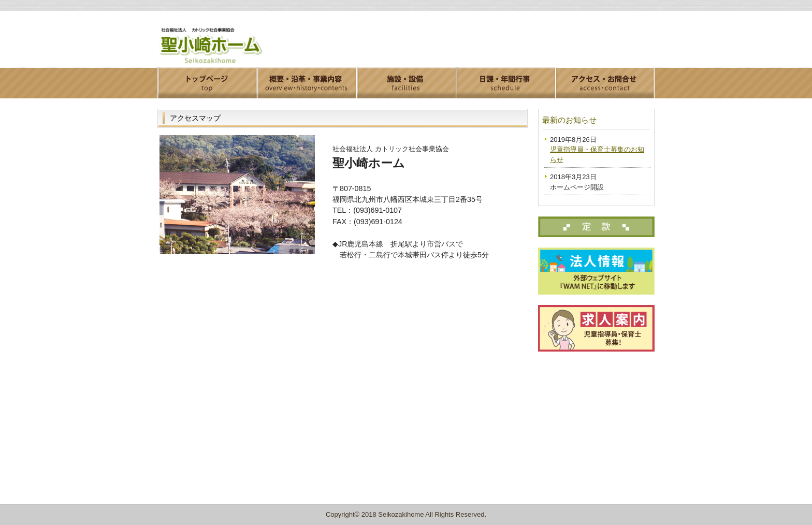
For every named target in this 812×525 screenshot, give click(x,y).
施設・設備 (406, 83)
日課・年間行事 (505, 83)
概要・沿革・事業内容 (307, 83)
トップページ (207, 83)
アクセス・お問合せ (605, 83)
